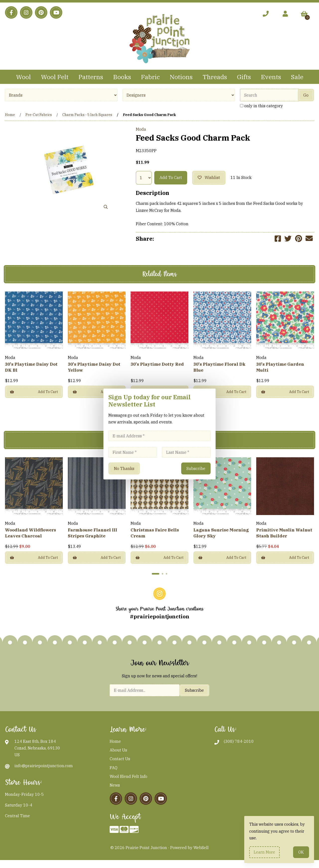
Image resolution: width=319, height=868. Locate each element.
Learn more (264, 852)
